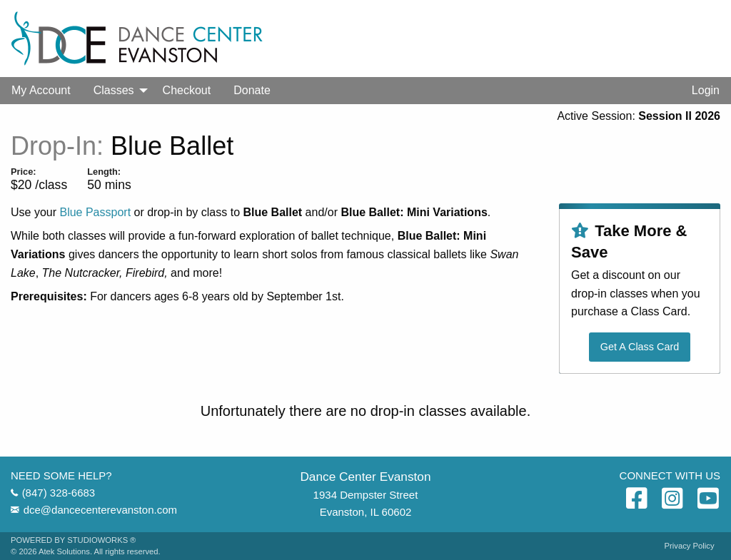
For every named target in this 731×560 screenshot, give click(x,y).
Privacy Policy (690, 546)
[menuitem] (41, 91)
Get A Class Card (640, 347)
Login (706, 90)
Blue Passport (95, 212)
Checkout (187, 90)
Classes (114, 90)
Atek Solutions (64, 551)
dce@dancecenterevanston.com (100, 510)
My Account (41, 90)
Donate (252, 90)
